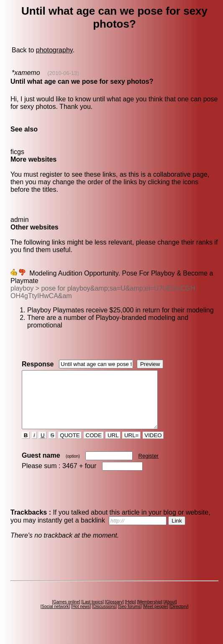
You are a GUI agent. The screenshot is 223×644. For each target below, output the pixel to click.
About (170, 613)
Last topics (92, 613)
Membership (150, 613)
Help (130, 613)
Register (149, 467)
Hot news (81, 618)
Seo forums (130, 618)
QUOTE (70, 447)
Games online (66, 613)
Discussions (104, 618)
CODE (94, 447)
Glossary (114, 613)
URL (113, 447)
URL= (131, 447)
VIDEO (153, 447)
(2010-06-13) (63, 73)
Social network (55, 618)
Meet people (155, 618)
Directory (179, 618)
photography (54, 50)
